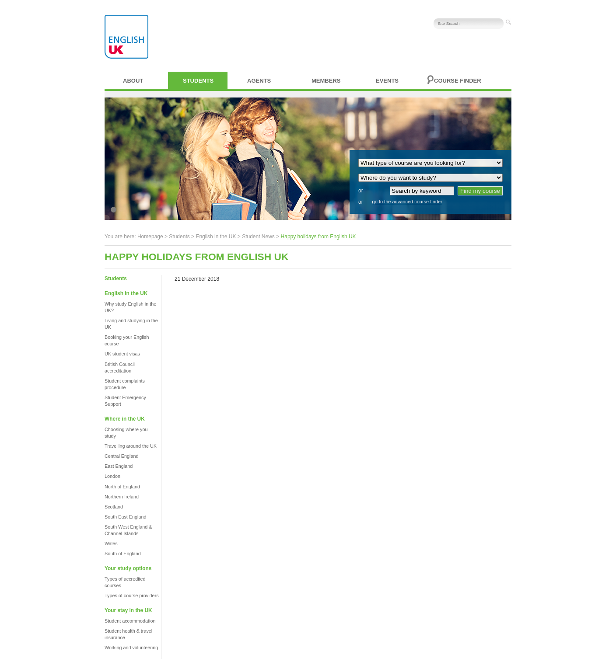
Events (387, 81)
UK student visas (122, 354)
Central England (121, 456)
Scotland (114, 507)
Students (198, 81)
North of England (122, 487)
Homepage (150, 237)
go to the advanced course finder (407, 202)
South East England (125, 517)
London (112, 476)
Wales (111, 543)
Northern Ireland (122, 497)
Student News (258, 237)
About (133, 81)
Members (326, 81)
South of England (123, 554)
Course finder (458, 81)
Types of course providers (132, 595)
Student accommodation (130, 621)
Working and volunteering (131, 648)
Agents (259, 81)
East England (119, 466)
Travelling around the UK (131, 446)
